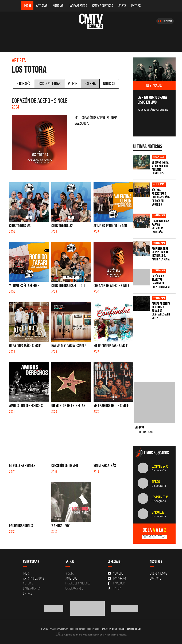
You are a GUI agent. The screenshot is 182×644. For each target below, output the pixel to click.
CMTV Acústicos (103, 6)
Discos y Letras (49, 84)
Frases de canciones (78, 583)
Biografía (24, 84)
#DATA (122, 6)
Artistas (42, 6)
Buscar (165, 21)
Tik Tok (114, 588)
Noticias (58, 6)
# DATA (70, 573)
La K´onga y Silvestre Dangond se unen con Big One (161, 281)
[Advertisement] (158, 349)
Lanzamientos (78, 6)
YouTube (115, 573)
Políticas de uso (133, 629)
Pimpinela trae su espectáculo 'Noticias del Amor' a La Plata (161, 254)
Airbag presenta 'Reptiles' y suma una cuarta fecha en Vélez (161, 311)
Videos (73, 84)
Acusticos (71, 578)
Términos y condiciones (112, 629)
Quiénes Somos (159, 573)
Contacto (156, 578)
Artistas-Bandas (34, 578)
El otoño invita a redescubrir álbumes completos (160, 168)
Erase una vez (74, 588)
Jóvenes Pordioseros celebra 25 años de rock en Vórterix (161, 197)
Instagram (117, 578)
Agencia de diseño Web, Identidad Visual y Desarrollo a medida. (91, 635)
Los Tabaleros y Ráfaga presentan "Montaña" (161, 226)
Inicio (27, 6)
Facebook (116, 583)
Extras (136, 6)
